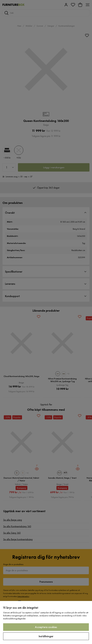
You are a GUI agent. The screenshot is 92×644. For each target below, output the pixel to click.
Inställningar (46, 636)
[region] (46, 622)
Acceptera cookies (46, 627)
